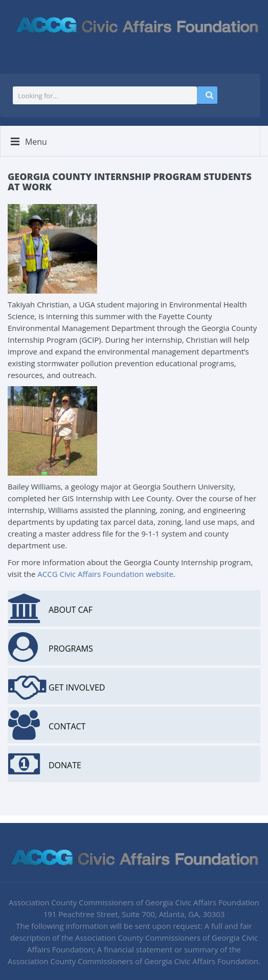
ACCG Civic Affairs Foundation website (105, 574)
